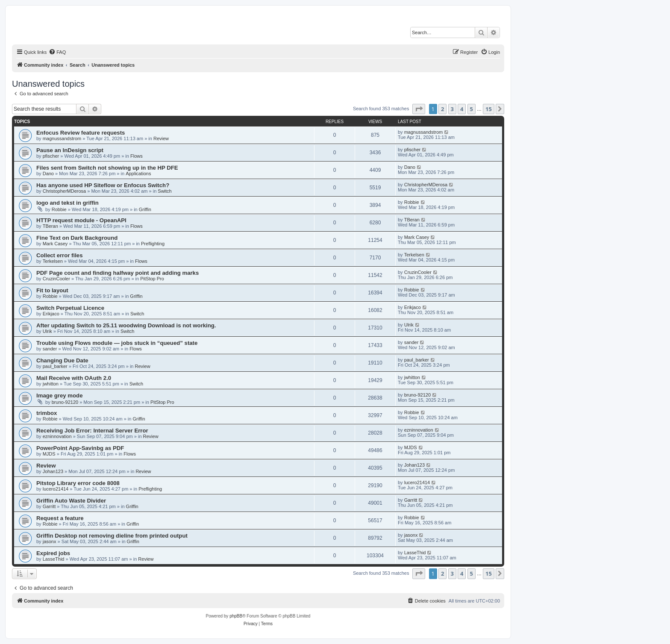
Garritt (49, 506)
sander (50, 349)
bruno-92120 (65, 402)
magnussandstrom (62, 138)
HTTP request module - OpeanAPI (81, 220)
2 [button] (442, 109)
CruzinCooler (56, 279)
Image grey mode (59, 396)
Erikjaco (51, 314)
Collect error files (59, 255)
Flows (137, 156)
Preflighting (153, 244)
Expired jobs (53, 553)
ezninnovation (57, 436)
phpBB (236, 616)
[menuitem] (57, 52)
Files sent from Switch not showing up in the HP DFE (107, 168)
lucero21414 (56, 489)
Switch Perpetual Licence (70, 308)
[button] (419, 109)
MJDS (49, 454)
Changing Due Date (62, 360)
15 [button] (489, 109)
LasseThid (54, 559)
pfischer (51, 156)
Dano (48, 173)
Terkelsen (53, 261)
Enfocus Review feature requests (81, 133)
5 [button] (472, 109)
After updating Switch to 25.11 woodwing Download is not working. (126, 325)
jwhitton (51, 384)
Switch (165, 191)
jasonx (50, 541)
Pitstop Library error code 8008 (78, 483)
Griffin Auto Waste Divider (71, 501)
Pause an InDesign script (70, 150)
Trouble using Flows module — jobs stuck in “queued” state (117, 343)
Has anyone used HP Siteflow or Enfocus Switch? (103, 185)
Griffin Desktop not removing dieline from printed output (112, 536)
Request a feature (60, 518)
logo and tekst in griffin (68, 203)
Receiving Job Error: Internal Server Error (92, 431)
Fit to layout (52, 290)
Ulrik (47, 331)
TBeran (50, 226)
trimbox (47, 413)
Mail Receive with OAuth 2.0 (74, 378)
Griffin (145, 209)
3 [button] (452, 109)
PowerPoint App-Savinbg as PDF (80, 448)
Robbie (59, 209)
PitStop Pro (152, 279)
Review (161, 138)
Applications (138, 173)
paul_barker (55, 366)
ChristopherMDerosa (64, 191)
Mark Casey (55, 244)
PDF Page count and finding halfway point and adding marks (118, 273)
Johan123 (53, 471)
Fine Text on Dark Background (77, 238)
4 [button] (462, 109)
